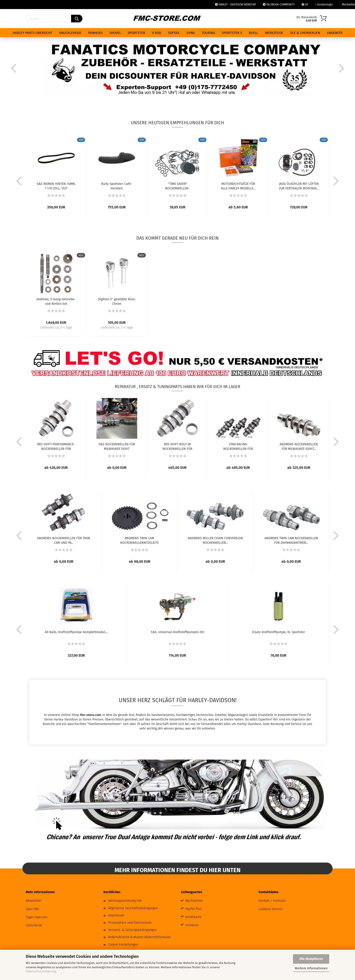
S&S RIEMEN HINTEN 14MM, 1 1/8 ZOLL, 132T (56, 186)
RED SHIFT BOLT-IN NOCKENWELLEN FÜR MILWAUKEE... (177, 446)
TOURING (208, 33)
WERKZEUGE (274, 33)
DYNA (191, 33)
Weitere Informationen (311, 968)
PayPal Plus (194, 909)
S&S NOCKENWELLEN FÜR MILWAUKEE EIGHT (117, 446)
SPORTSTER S (232, 33)
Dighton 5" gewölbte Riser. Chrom (117, 301)
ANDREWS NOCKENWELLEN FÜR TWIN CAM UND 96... (64, 540)
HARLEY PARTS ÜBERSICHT (32, 33)
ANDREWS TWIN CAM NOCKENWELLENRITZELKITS (139, 540)
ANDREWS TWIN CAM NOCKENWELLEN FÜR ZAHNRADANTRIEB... (291, 540)
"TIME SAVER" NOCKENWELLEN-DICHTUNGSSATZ (177, 186)
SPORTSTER (136, 33)
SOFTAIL (174, 33)
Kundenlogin (324, 5)
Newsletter (34, 901)
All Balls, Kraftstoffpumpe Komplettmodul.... (76, 632)
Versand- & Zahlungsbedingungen (132, 930)
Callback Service (270, 909)
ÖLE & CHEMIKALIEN (305, 33)
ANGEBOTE (335, 33)
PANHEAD (95, 33)
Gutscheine (34, 925)
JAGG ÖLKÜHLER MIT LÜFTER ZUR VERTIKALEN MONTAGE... (299, 186)
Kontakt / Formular (272, 901)
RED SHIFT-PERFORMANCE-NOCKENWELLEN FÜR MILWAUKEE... (56, 446)
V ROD (157, 33)
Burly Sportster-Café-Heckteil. (117, 186)
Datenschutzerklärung (41, 971)
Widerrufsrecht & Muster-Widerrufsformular (139, 937)
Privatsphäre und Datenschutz (130, 923)
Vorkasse (192, 925)
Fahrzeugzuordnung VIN (125, 901)
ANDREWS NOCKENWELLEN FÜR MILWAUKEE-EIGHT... (299, 446)
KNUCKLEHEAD (70, 33)
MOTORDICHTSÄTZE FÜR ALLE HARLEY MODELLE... (238, 186)
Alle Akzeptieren (311, 959)
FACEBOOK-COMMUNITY (279, 5)
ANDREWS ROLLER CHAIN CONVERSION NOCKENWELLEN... (215, 540)
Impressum (116, 915)
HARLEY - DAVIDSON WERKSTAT (236, 5)
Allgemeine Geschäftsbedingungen (133, 908)
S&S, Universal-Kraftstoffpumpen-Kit (177, 632)
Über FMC (33, 909)
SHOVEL (115, 33)
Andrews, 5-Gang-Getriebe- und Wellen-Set (56, 301)
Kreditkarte (193, 917)
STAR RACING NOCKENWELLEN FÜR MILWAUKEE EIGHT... (238, 446)
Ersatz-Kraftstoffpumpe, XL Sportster (278, 632)
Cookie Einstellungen (123, 945)
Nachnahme (194, 901)
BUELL (253, 33)
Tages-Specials (37, 917)
